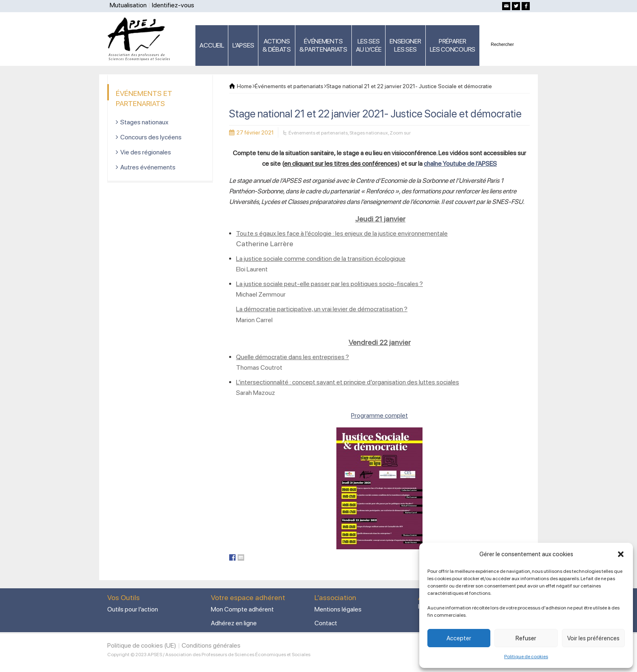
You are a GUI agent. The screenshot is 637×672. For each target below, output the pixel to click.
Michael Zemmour (261, 294)
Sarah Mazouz (256, 393)
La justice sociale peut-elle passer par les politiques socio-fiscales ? (329, 284)
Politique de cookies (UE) (142, 645)
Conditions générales (211, 645)
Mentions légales (338, 609)
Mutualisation (128, 5)
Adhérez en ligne (234, 623)
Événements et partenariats (318, 133)
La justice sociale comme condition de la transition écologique (321, 259)
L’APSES (243, 45)
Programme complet (379, 415)
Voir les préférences (593, 638)
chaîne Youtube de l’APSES (460, 164)
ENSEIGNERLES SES (405, 45)
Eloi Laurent (252, 269)
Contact (326, 623)
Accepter (459, 638)
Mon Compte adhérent (242, 609)
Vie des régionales (146, 152)
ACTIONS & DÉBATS (277, 45)
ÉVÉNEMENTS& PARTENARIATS (323, 45)
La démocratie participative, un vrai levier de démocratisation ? (322, 309)
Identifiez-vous (173, 5)
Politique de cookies (526, 657)
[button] (621, 554)
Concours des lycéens (151, 137)
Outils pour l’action (133, 609)
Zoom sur (400, 133)
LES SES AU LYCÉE (369, 45)
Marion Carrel (254, 320)
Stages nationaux (369, 133)
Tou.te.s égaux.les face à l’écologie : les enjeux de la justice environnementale (342, 233)
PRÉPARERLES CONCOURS (453, 45)
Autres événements (148, 167)
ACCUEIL (212, 45)
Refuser (526, 638)
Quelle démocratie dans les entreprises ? (292, 357)
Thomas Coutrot (259, 367)
